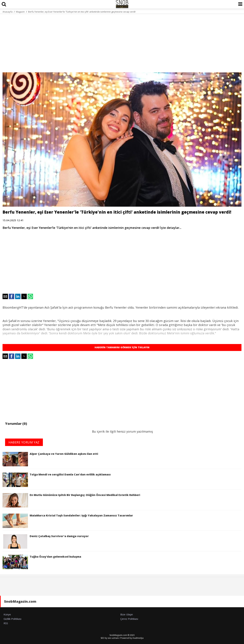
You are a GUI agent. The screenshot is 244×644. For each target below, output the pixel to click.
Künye (7, 614)
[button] (5, 296)
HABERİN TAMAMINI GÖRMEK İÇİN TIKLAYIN (122, 347)
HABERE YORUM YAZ (24, 442)
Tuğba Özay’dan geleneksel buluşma (42, 562)
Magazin (20, 12)
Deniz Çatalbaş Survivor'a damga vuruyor (46, 541)
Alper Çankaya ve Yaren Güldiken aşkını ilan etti (50, 459)
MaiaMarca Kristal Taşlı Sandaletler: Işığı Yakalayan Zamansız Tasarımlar (68, 521)
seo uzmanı (113, 638)
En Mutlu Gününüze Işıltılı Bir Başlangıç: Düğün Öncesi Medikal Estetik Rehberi (71, 500)
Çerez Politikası (129, 619)
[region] (122, 41)
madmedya (138, 638)
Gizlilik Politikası (12, 619)
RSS (6, 623)
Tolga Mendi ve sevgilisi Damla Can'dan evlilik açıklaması (57, 480)
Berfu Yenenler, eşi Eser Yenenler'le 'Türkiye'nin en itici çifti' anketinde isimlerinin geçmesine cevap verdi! (82, 12)
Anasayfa (8, 12)
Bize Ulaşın (127, 614)
